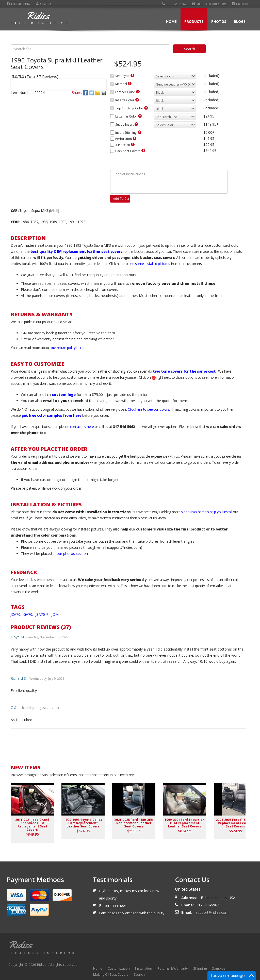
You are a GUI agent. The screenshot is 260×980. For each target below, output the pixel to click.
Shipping (200, 968)
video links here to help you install (207, 512)
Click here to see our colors (148, 409)
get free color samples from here (52, 415)
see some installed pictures (149, 264)
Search (139, 974)
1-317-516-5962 (174, 4)
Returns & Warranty (173, 968)
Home (171, 21)
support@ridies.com (209, 4)
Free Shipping (18, 4)
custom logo (64, 395)
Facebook (241, 4)
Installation (144, 968)
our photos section (72, 553)
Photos (219, 21)
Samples (44, 4)
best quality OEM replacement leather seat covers (76, 251)
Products (194, 21)
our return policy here (67, 348)
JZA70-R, (43, 614)
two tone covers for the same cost (184, 371)
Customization (119, 968)
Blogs (240, 21)
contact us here (82, 427)
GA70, (29, 614)
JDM (55, 614)
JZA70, (17, 614)
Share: (77, 93)
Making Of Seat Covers (111, 974)
